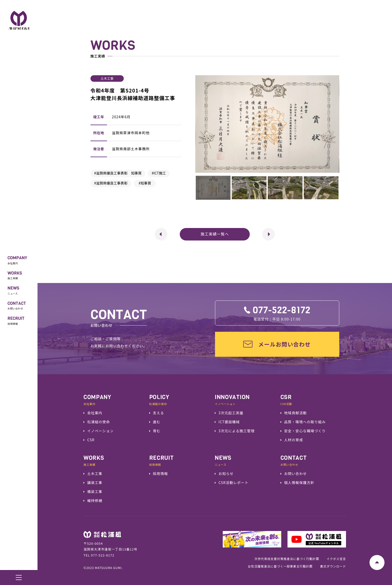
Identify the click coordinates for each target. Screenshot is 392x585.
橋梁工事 (95, 491)
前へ (158, 230)
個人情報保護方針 (299, 482)
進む (157, 422)
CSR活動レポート (233, 482)
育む (157, 431)
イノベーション (100, 431)
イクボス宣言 (336, 559)
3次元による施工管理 (237, 431)
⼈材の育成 (294, 440)
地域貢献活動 (296, 413)
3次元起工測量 (231, 413)
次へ (265, 230)
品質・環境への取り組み (305, 422)
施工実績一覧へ (215, 234)
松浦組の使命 (99, 422)
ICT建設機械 (229, 422)
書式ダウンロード (333, 566)
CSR (91, 440)
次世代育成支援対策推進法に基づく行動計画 (287, 559)
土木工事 (95, 473)
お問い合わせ (296, 473)
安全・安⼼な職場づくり (305, 431)
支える (159, 413)
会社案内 (95, 413)
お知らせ (226, 473)
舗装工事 (95, 482)
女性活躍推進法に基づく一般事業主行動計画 (280, 566)
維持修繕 (95, 500)
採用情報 (160, 473)
